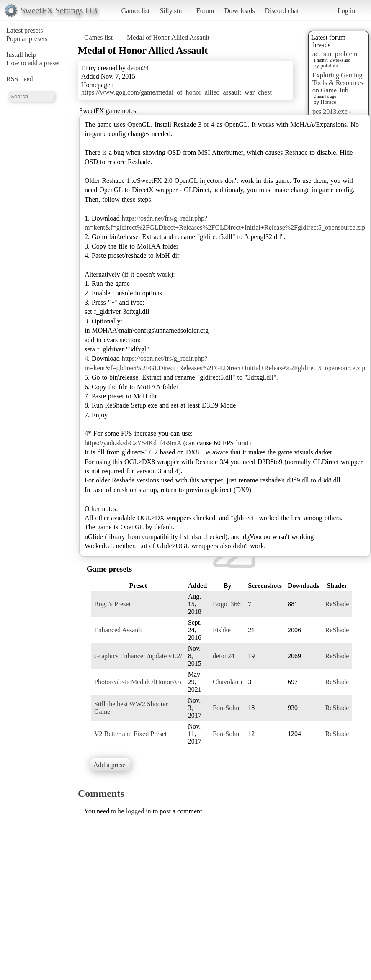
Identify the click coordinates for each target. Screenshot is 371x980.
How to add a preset (33, 63)
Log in (346, 11)
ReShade (337, 604)
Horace (328, 102)
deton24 (138, 68)
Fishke (222, 630)
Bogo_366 (227, 604)
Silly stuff (173, 11)
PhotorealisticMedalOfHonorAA (138, 682)
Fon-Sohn (226, 708)
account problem (335, 54)
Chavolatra (227, 682)
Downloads (239, 11)
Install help (21, 55)
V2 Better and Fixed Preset (130, 734)
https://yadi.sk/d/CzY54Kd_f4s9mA (133, 443)
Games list (136, 11)
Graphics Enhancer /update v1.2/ (138, 656)
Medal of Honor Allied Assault (168, 37)
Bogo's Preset (112, 604)
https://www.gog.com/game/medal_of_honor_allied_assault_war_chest (176, 92)
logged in (139, 811)
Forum (205, 11)
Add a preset (110, 765)
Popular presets (27, 39)
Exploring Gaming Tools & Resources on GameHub (338, 83)
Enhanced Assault (118, 630)
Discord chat (282, 11)
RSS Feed (20, 79)
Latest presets (25, 30)
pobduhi (329, 65)
